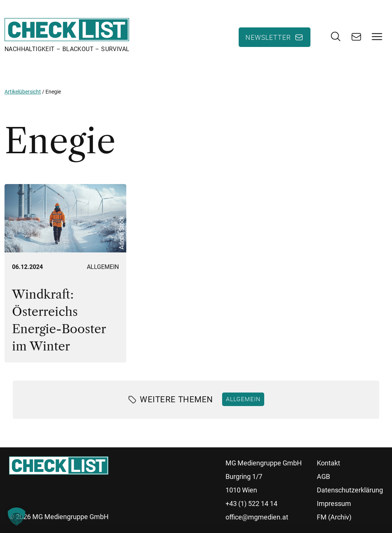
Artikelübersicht (23, 92)
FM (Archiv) (334, 517)
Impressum (334, 504)
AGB (323, 476)
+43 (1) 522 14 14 (251, 504)
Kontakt (328, 463)
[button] (17, 516)
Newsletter (268, 37)
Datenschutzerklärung (350, 490)
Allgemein (103, 267)
